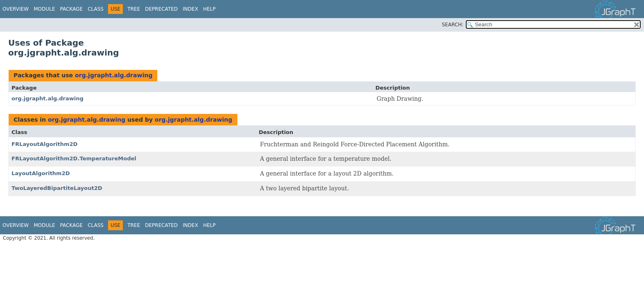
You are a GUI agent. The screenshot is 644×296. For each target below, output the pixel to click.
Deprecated (161, 9)
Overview (16, 9)
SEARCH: (453, 25)
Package (71, 9)
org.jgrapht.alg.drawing (114, 75)
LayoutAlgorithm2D (41, 173)
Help (209, 9)
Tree (134, 9)
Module (44, 9)
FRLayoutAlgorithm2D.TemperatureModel (74, 158)
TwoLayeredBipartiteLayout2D (57, 188)
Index (191, 9)
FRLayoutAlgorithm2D (45, 144)
